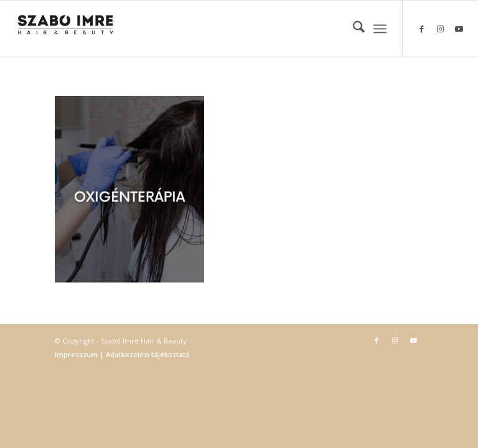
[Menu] (380, 29)
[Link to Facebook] (422, 29)
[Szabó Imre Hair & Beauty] (65, 29)
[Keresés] (353, 29)
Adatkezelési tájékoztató (147, 354)
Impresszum (77, 354)
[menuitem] (353, 29)
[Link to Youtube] (459, 29)
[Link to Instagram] (441, 29)
